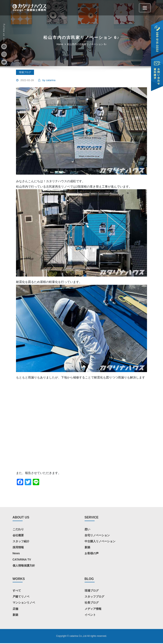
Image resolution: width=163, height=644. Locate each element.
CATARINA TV (22, 560)
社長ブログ (92, 603)
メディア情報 (93, 609)
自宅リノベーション (97, 536)
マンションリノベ (24, 603)
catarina (49, 80)
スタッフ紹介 (21, 542)
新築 (87, 548)
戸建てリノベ (21, 597)
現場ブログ (92, 591)
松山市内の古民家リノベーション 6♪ (87, 44)
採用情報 (18, 548)
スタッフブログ (94, 597)
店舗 (15, 609)
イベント (90, 615)
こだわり (18, 530)
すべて (17, 591)
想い (87, 530)
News (16, 554)
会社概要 (18, 536)
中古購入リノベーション (100, 542)
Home (60, 44)
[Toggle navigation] (145, 8)
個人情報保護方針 (24, 566)
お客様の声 (92, 554)
